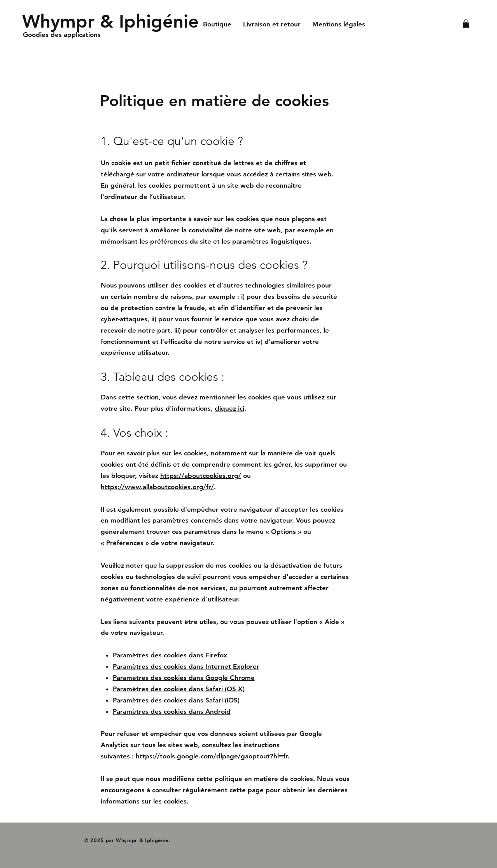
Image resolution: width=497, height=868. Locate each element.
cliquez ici (229, 408)
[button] (466, 24)
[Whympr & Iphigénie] (110, 21)
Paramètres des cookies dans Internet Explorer (186, 666)
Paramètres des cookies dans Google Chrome (184, 678)
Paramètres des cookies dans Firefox (170, 655)
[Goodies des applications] (64, 35)
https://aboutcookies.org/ (201, 476)
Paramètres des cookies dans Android (172, 711)
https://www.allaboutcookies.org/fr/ (157, 487)
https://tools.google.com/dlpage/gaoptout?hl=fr (212, 756)
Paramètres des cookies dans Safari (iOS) (176, 700)
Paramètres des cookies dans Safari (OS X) (179, 689)
